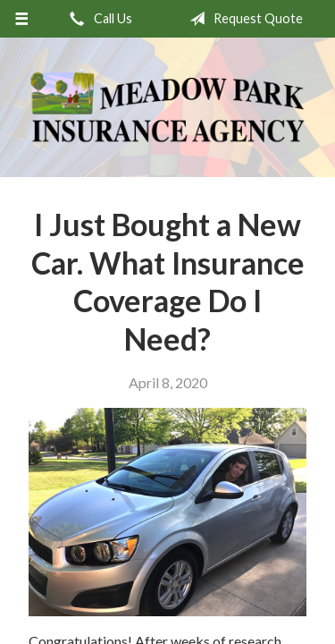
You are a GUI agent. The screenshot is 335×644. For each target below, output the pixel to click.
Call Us (97, 19)
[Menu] (22, 19)
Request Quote (243, 19)
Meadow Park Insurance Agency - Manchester (167, 107)
